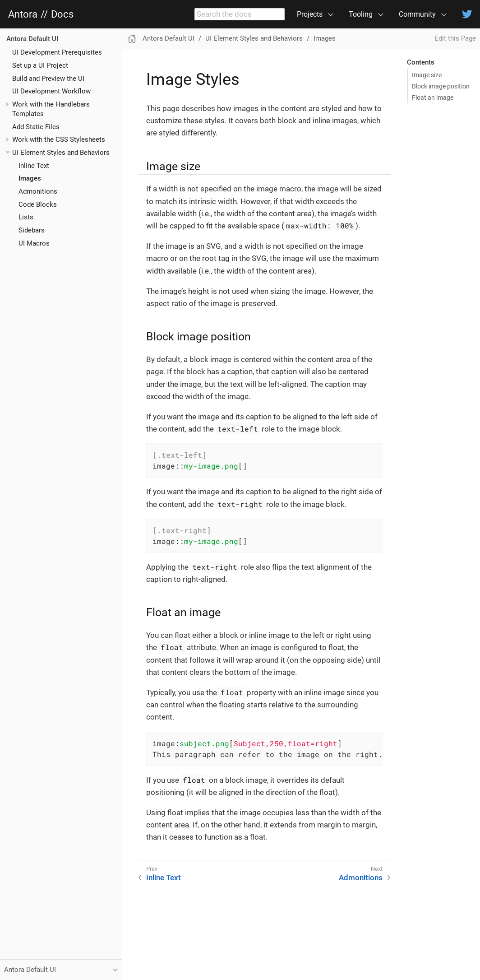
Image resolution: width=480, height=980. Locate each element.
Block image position (441, 86)
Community (417, 14)
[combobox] (240, 14)
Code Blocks (38, 204)
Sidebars (32, 230)
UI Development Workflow (51, 91)
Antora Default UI (32, 39)
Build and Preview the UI (48, 79)
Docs (62, 14)
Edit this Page (455, 38)
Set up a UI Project (40, 65)
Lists (26, 217)
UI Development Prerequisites (57, 52)
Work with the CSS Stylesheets (59, 139)
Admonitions (38, 191)
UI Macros (34, 243)
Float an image (433, 98)
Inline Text (34, 166)
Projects (310, 14)
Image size (427, 75)
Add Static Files (36, 127)
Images (30, 178)
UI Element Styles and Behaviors (61, 153)
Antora (23, 14)
